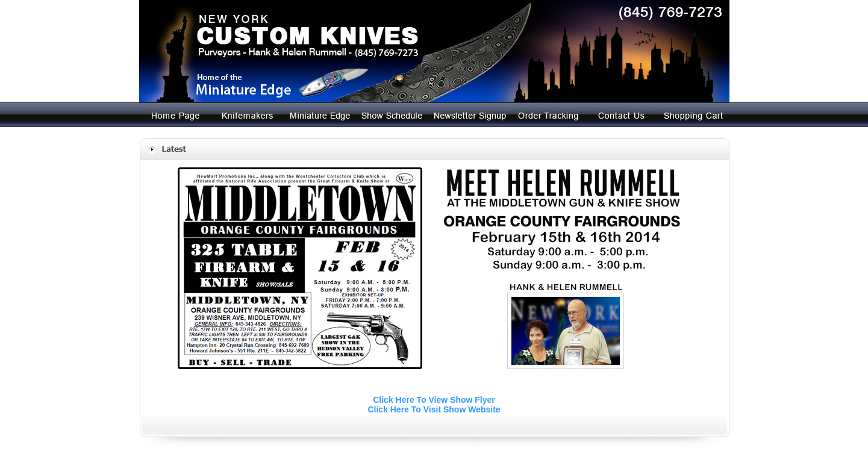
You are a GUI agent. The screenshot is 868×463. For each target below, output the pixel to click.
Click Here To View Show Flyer (434, 400)
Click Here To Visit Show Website (434, 409)
